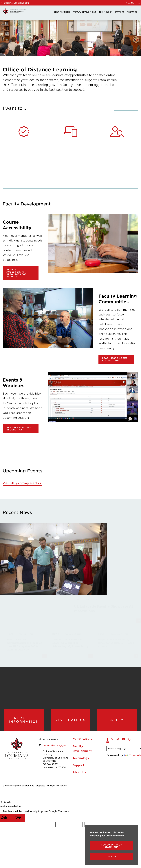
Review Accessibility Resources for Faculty (17, 273)
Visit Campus (70, 720)
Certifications (62, 12)
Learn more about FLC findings (115, 359)
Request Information (24, 721)
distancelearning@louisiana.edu (60, 746)
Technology (106, 12)
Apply (117, 720)
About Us (132, 12)
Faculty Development (84, 12)
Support (120, 12)
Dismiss (112, 857)
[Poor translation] (18, 819)
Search (134, 3)
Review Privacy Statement (112, 846)
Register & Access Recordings (19, 429)
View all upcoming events (21, 483)
